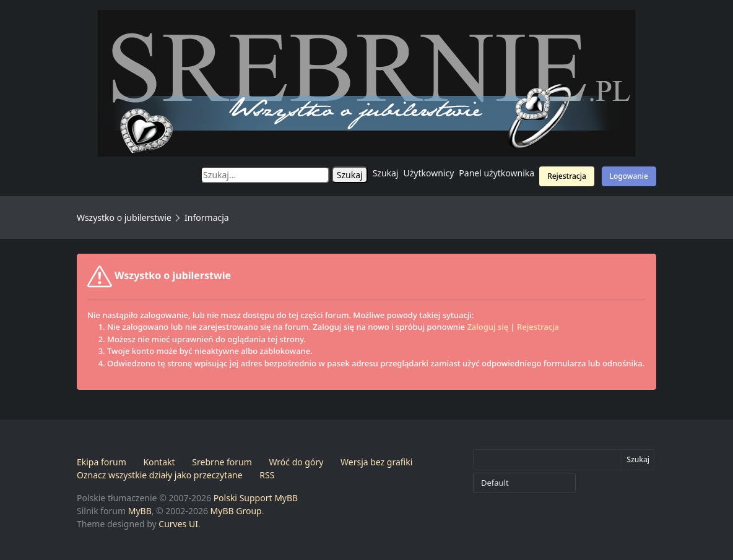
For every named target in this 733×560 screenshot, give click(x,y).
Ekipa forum (102, 462)
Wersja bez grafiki (376, 462)
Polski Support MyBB (256, 498)
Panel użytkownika (497, 173)
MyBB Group (236, 511)
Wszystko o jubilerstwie (124, 218)
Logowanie (629, 176)
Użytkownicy (429, 173)
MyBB (140, 511)
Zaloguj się (488, 327)
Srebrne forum (222, 462)
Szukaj (386, 173)
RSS (267, 475)
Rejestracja (567, 176)
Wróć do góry (296, 462)
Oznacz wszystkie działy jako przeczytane (160, 475)
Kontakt (159, 462)
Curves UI (178, 524)
